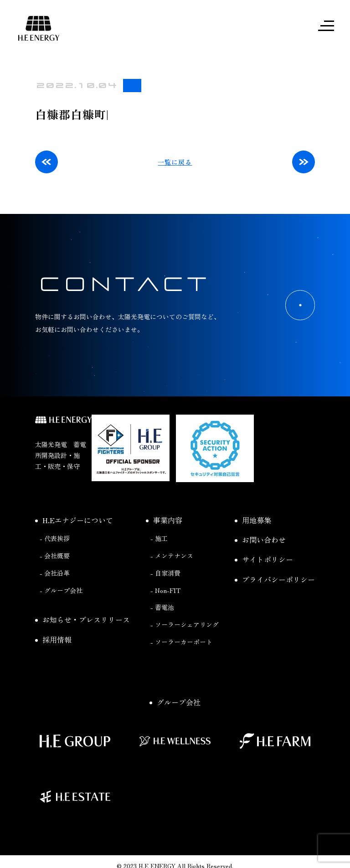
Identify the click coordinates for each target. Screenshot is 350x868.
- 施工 (159, 539)
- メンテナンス (172, 556)
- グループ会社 (61, 591)
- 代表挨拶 (55, 539)
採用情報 (53, 640)
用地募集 (253, 520)
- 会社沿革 (55, 573)
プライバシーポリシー (275, 580)
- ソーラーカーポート (181, 642)
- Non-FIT (165, 591)
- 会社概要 (55, 556)
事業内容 (164, 520)
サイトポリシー (264, 560)
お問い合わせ (260, 540)
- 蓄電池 (162, 608)
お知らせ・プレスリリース (82, 620)
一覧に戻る (175, 162)
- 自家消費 (165, 573)
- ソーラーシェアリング (185, 625)
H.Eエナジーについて (74, 520)
